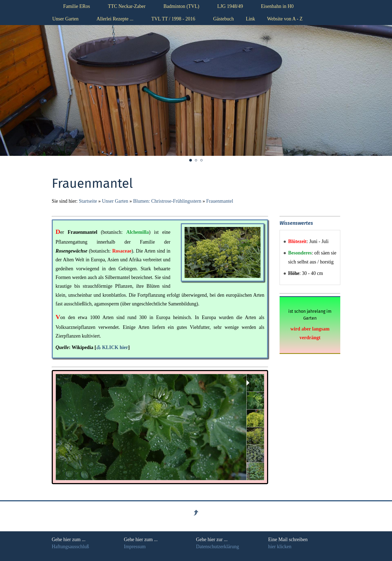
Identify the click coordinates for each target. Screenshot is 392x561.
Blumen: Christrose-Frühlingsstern (167, 201)
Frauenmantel (220, 201)
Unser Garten (115, 201)
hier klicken (280, 547)
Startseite (88, 201)
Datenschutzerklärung (218, 547)
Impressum (135, 547)
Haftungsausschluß (70, 547)
